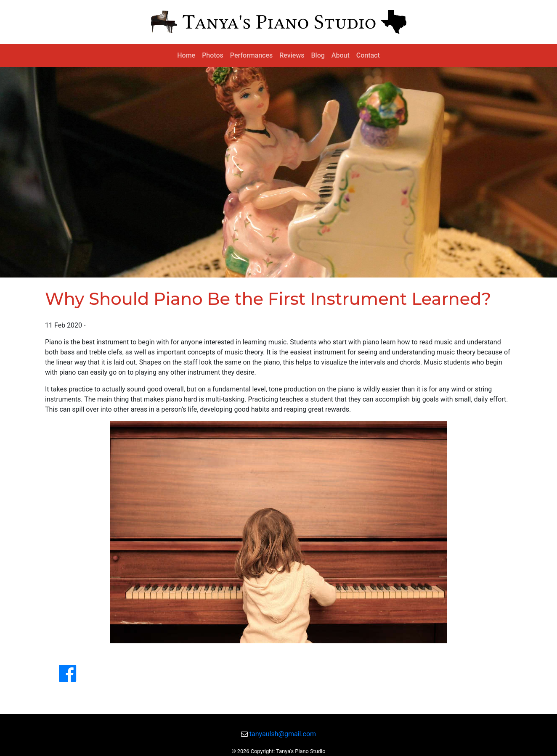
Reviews (292, 55)
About (341, 55)
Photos (213, 55)
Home (186, 55)
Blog (318, 55)
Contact (368, 55)
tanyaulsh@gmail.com (283, 734)
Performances (251, 55)
